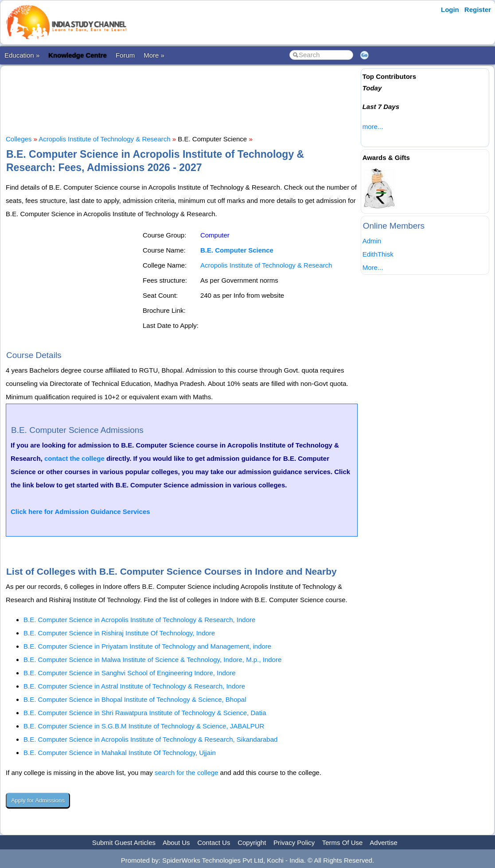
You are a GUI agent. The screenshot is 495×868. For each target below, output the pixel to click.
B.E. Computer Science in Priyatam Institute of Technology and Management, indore (147, 646)
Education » (22, 55)
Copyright (252, 843)
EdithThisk (378, 254)
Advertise (384, 843)
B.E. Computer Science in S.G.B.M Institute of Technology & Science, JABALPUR (144, 726)
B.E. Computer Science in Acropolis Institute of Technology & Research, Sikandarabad (150, 739)
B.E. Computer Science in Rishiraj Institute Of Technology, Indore (119, 633)
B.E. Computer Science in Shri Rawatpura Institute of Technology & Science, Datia (145, 713)
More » (154, 55)
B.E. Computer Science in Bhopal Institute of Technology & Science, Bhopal (135, 699)
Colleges (19, 139)
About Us (176, 843)
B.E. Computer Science (237, 250)
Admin (372, 241)
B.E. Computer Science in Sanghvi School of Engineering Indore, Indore (130, 673)
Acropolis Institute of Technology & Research (104, 139)
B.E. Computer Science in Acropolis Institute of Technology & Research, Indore (139, 620)
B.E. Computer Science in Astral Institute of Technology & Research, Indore (134, 686)
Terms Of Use (343, 843)
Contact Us (214, 843)
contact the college (74, 458)
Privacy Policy (294, 843)
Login (450, 10)
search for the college (186, 773)
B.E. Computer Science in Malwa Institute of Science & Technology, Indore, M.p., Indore (152, 660)
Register (478, 10)
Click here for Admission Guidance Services (80, 512)
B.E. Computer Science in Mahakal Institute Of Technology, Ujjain (120, 753)
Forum (125, 55)
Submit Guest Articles (124, 843)
